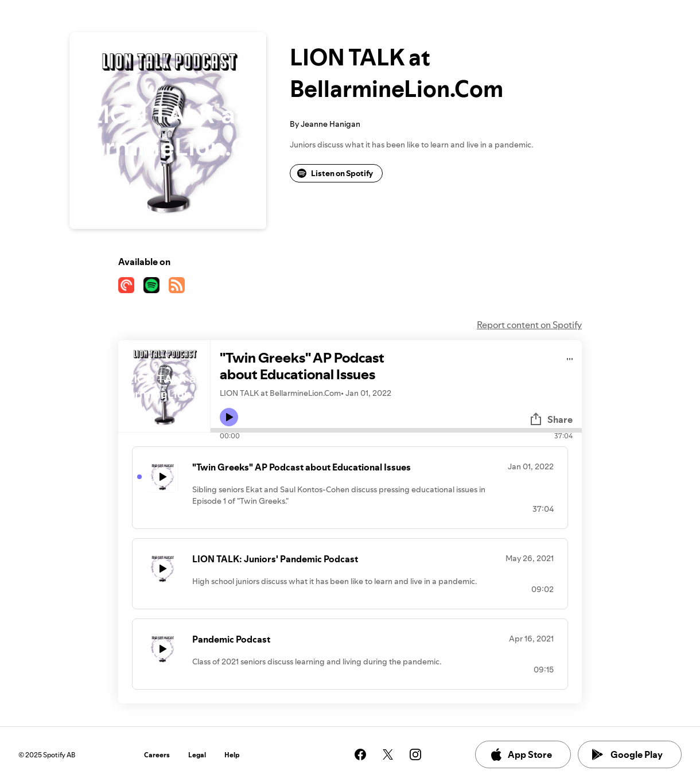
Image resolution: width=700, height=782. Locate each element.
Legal (197, 755)
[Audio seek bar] (396, 430)
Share (551, 419)
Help (232, 755)
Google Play (627, 754)
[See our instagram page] (415, 754)
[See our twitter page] (388, 754)
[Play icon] (229, 417)
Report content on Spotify (529, 325)
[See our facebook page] (360, 754)
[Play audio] (570, 357)
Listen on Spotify (335, 173)
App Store (521, 754)
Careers (157, 755)
